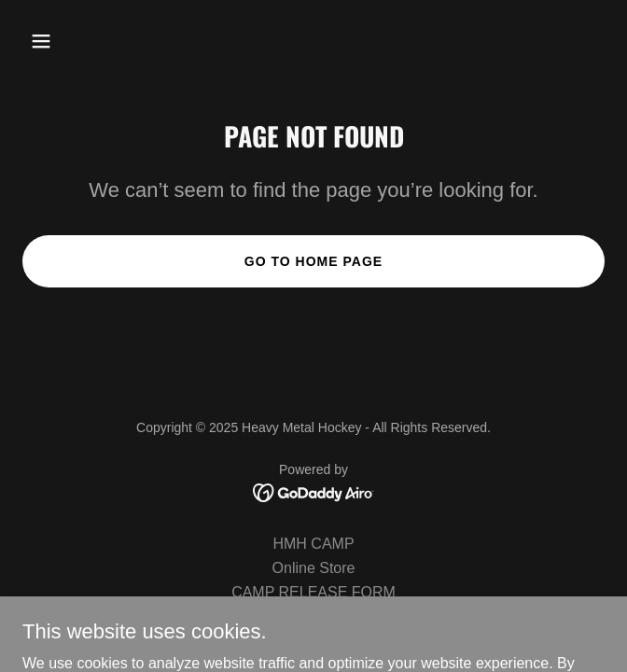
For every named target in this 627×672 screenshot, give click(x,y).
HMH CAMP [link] (313, 544)
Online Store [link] (314, 568)
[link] (314, 491)
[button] (89, 41)
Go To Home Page (313, 261)
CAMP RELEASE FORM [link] (313, 592)
